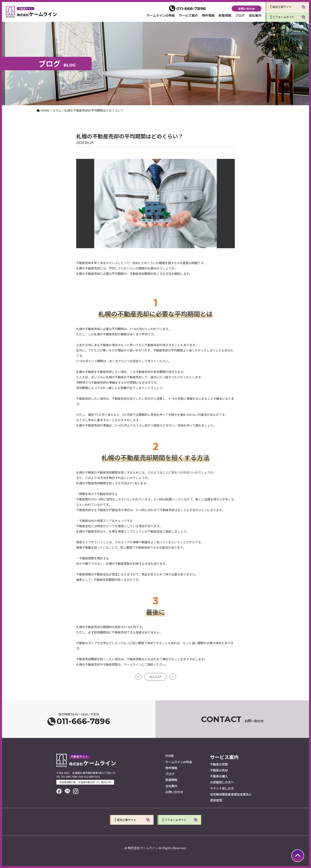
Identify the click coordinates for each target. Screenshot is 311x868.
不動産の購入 (219, 776)
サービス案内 (188, 15)
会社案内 (255, 15)
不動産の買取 (219, 764)
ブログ (240, 15)
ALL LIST (156, 677)
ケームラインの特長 (161, 15)
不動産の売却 (219, 770)
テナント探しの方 (222, 788)
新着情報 (225, 15)
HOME (170, 756)
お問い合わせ (247, 9)
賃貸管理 (216, 800)
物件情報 (208, 15)
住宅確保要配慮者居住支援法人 (231, 794)
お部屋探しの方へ (222, 782)
